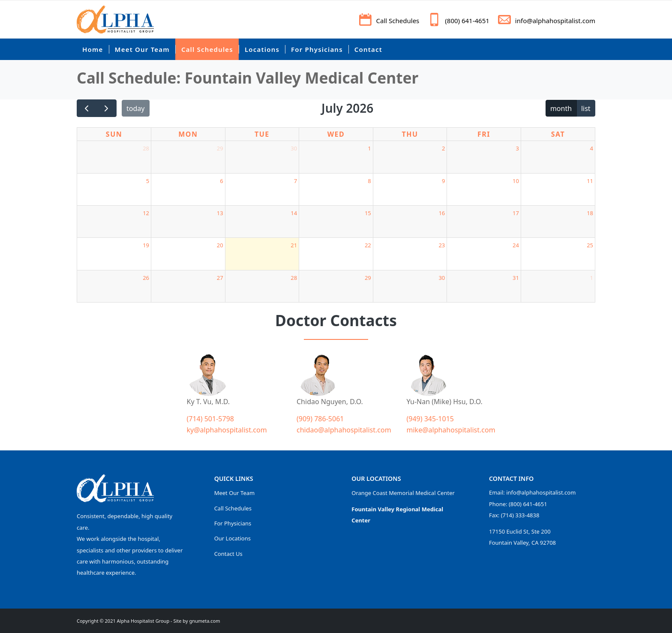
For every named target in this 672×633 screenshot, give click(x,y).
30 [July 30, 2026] (442, 278)
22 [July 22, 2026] (368, 245)
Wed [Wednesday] (336, 134)
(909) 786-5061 (320, 419)
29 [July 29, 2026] (368, 278)
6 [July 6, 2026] (221, 181)
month (561, 108)
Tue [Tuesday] (262, 134)
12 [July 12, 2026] (146, 213)
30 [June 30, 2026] (294, 148)
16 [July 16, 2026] (442, 213)
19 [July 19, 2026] (146, 245)
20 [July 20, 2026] (220, 245)
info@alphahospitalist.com (555, 21)
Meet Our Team (235, 493)
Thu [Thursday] (410, 134)
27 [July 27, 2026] (220, 278)
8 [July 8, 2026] (369, 181)
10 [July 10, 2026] (516, 181)
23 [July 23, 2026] (442, 245)
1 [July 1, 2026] (369, 148)
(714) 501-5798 (210, 419)
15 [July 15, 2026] (368, 213)
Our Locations (232, 538)
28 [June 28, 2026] (146, 148)
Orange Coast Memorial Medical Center (403, 493)
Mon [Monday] (188, 134)
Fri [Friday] (484, 134)
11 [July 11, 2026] (590, 181)
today (135, 108)
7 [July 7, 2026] (295, 181)
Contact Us (228, 554)
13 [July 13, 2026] (220, 213)
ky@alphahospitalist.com (227, 430)
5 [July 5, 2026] (148, 181)
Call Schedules (398, 21)
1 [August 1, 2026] (592, 278)
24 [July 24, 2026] (516, 245)
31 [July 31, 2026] (516, 278)
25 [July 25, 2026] (590, 245)
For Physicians (233, 523)
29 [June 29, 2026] (220, 148)
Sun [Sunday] (114, 134)
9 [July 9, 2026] (443, 181)
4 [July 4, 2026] (592, 148)
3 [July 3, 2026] (517, 148)
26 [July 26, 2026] (146, 278)
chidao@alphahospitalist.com (344, 430)
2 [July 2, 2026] (443, 148)
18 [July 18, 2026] (590, 213)
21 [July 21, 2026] (294, 245)
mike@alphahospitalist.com (451, 430)
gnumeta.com (204, 621)
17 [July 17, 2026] (516, 213)
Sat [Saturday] (558, 134)
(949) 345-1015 (430, 419)
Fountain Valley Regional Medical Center (397, 515)
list (586, 108)
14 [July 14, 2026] (294, 213)
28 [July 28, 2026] (294, 278)
